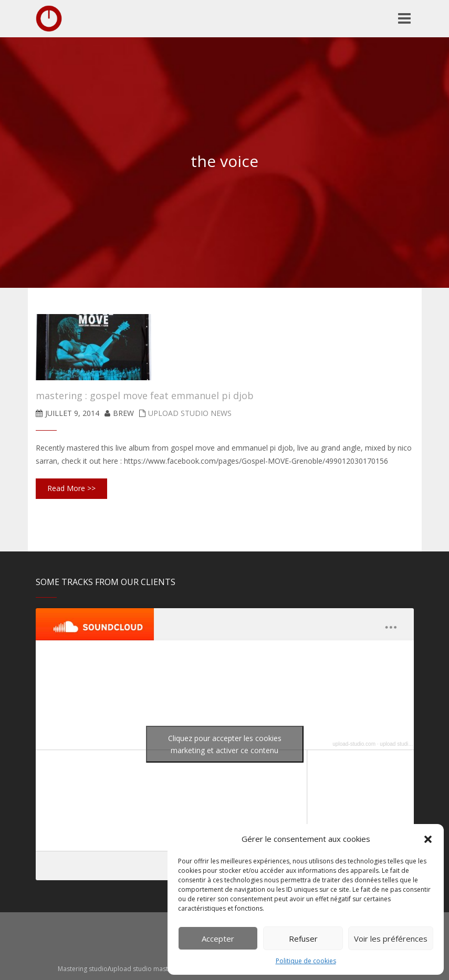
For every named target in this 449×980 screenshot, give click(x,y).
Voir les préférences (391, 939)
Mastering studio (83, 969)
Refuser (303, 939)
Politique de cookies (306, 961)
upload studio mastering (408, 744)
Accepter (218, 939)
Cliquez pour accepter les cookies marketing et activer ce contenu (225, 744)
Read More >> (71, 488)
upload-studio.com (354, 744)
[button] (428, 839)
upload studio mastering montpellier (165, 969)
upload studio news (190, 413)
